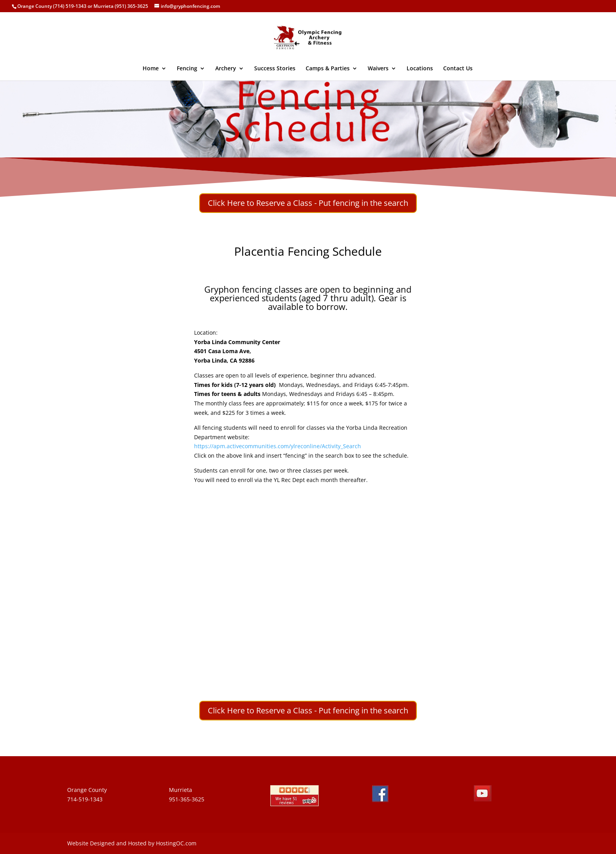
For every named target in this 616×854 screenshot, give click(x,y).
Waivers (378, 69)
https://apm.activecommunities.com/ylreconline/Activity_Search (278, 446)
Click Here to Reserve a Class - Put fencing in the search (308, 203)
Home (151, 69)
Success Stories (275, 69)
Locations (420, 69)
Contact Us (458, 69)
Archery (226, 69)
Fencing (187, 69)
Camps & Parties (328, 69)
